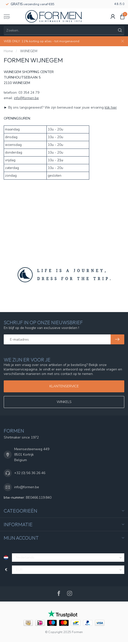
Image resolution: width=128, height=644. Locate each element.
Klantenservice (64, 386)
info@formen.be (26, 98)
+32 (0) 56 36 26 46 (30, 473)
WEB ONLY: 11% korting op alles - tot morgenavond (42, 41)
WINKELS (64, 402)
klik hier (111, 107)
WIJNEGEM (29, 51)
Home (8, 51)
